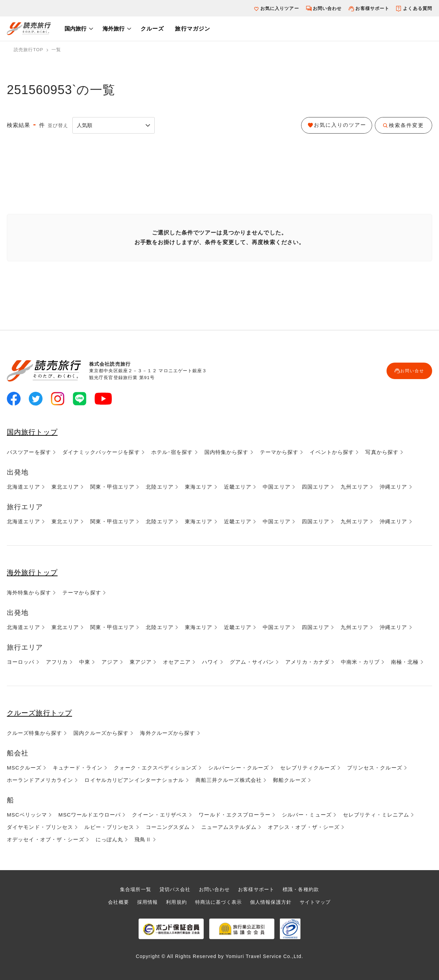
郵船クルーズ (290, 780)
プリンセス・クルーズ (375, 768)
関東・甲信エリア (112, 487)
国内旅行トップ (38, 431)
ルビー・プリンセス (109, 827)
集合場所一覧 (131, 889)
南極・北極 (405, 662)
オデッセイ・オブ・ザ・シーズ (46, 839)
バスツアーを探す (29, 452)
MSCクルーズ (24, 768)
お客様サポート (372, 8)
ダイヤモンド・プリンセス (40, 827)
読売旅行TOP (28, 50)
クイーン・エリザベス (160, 815)
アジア (110, 662)
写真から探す (382, 452)
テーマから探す (279, 452)
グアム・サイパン (252, 662)
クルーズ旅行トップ (47, 712)
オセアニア (177, 662)
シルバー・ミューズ (307, 815)
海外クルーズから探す (168, 733)
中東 (85, 662)
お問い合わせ (327, 8)
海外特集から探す (29, 592)
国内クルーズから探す (101, 733)
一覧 (56, 50)
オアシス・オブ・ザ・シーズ (304, 827)
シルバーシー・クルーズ (239, 768)
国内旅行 (75, 29)
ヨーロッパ (21, 662)
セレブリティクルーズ (308, 768)
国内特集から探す (227, 452)
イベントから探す (332, 452)
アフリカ (57, 662)
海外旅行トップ (38, 572)
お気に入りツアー (280, 8)
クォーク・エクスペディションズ (155, 768)
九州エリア (354, 487)
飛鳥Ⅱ (143, 839)
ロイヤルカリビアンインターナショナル (134, 780)
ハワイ (210, 662)
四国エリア (316, 487)
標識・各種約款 (305, 889)
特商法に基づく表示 (218, 902)
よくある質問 (418, 8)
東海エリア (199, 487)
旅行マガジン (193, 29)
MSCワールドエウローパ (90, 815)
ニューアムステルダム (229, 827)
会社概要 (113, 902)
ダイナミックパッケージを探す (101, 452)
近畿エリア (238, 487)
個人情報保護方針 (273, 902)
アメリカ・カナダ (307, 662)
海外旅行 (114, 29)
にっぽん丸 (110, 839)
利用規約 (174, 902)
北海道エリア (23, 487)
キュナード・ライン (78, 768)
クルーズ (152, 29)
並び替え (58, 125)
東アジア (141, 662)
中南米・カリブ (360, 662)
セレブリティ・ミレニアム (376, 815)
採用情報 (143, 902)
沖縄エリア (394, 487)
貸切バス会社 (173, 889)
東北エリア (65, 487)
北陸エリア (160, 487)
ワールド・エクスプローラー (235, 815)
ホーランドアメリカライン (40, 780)
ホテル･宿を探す (172, 452)
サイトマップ (320, 902)
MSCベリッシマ (27, 815)
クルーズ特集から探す (34, 733)
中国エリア (277, 487)
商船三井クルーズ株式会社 (229, 780)
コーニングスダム (168, 827)
